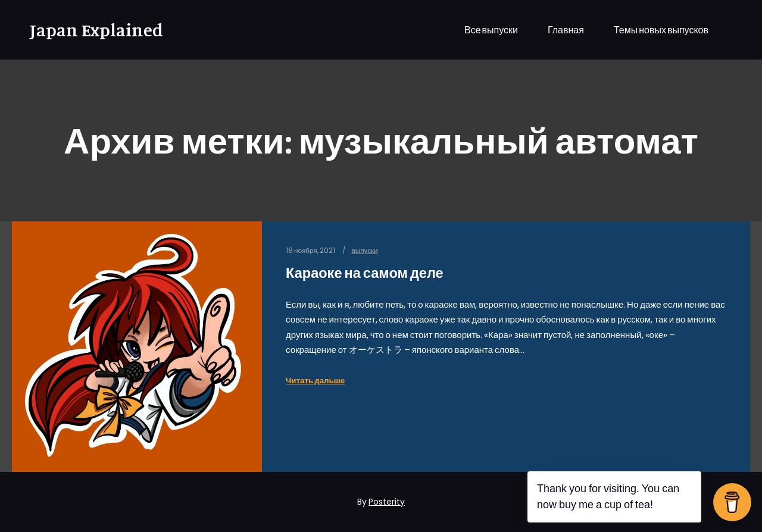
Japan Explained (89, 30)
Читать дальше (315, 381)
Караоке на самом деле (365, 273)
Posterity (387, 502)
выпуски (365, 251)
